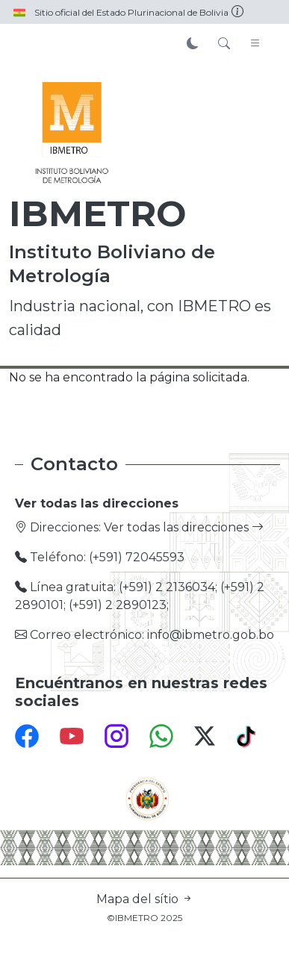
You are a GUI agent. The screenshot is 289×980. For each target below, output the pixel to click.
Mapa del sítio (145, 899)
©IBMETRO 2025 (144, 918)
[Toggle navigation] (255, 44)
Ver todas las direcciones (184, 527)
